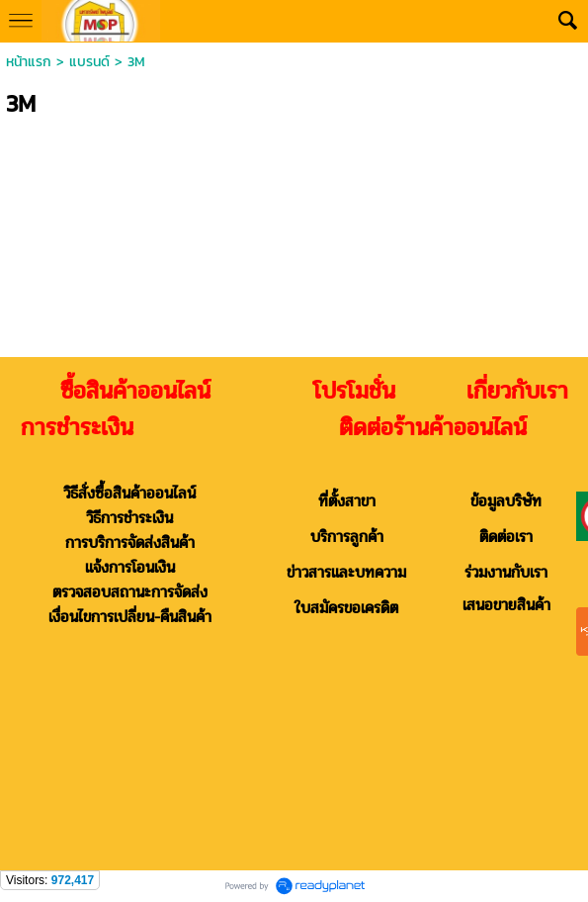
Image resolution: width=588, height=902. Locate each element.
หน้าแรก (29, 62)
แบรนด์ (89, 62)
